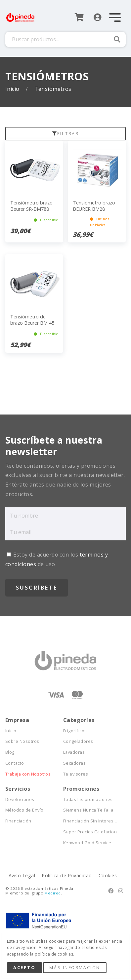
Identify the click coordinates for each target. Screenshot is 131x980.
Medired (52, 893)
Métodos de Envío (24, 810)
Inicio (13, 89)
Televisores (76, 774)
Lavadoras (74, 752)
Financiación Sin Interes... (90, 821)
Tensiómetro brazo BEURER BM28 (94, 206)
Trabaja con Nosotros (28, 774)
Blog (10, 752)
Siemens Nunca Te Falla (88, 810)
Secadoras (74, 763)
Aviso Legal (22, 875)
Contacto (15, 763)
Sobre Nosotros (22, 741)
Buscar (117, 39)
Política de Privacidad (67, 875)
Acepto (24, 967)
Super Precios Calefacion (90, 832)
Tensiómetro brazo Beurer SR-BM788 (31, 206)
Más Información (75, 967)
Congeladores (78, 741)
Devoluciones (20, 799)
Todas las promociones (88, 799)
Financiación (18, 821)
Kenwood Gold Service (87, 843)
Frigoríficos (75, 731)
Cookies (108, 875)
